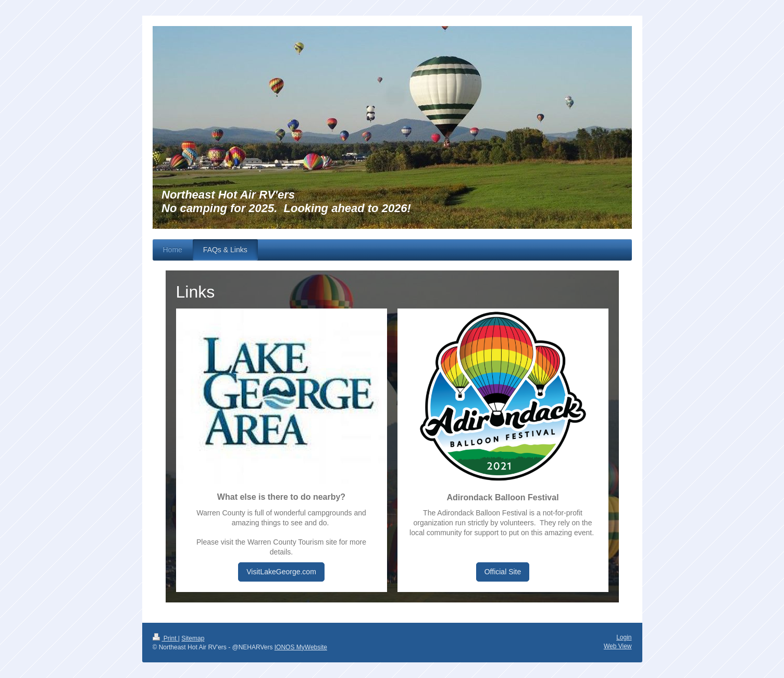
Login (624, 637)
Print (165, 638)
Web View (618, 646)
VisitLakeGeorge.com (281, 572)
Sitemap (193, 638)
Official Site (503, 572)
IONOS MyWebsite (301, 647)
